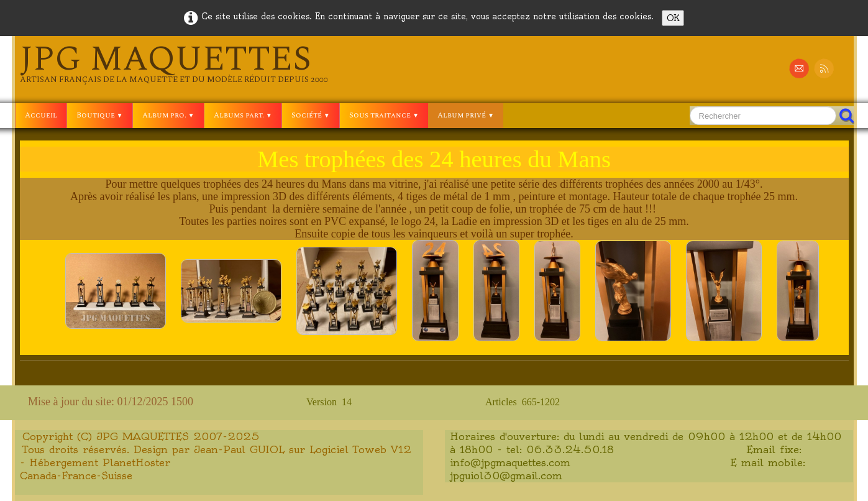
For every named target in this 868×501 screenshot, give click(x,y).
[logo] (174, 63)
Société (311, 115)
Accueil (41, 115)
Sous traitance (384, 115)
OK (673, 18)
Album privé (466, 115)
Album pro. (168, 115)
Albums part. (243, 115)
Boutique (100, 115)
